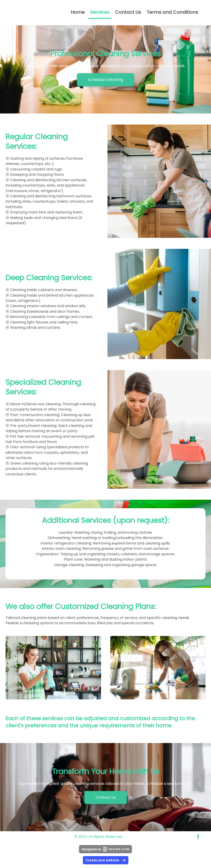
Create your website (106, 860)
